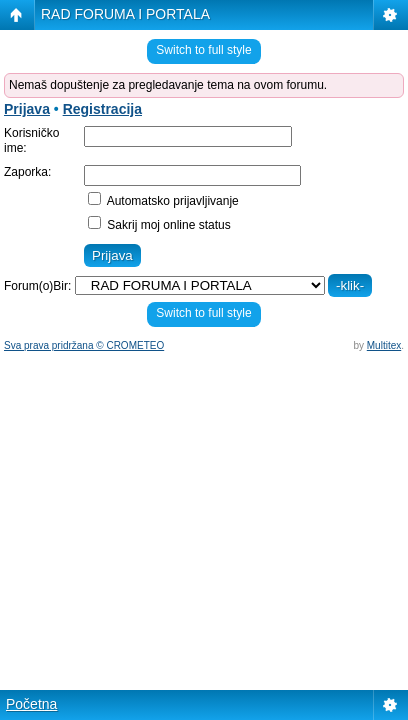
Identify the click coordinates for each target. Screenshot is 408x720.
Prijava (27, 109)
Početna (31, 704)
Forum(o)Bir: (37, 286)
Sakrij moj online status (159, 225)
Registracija (102, 109)
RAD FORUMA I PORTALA (125, 14)
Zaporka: (27, 172)
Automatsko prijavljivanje (163, 201)
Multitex (384, 345)
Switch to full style (203, 50)
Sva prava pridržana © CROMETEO (84, 345)
